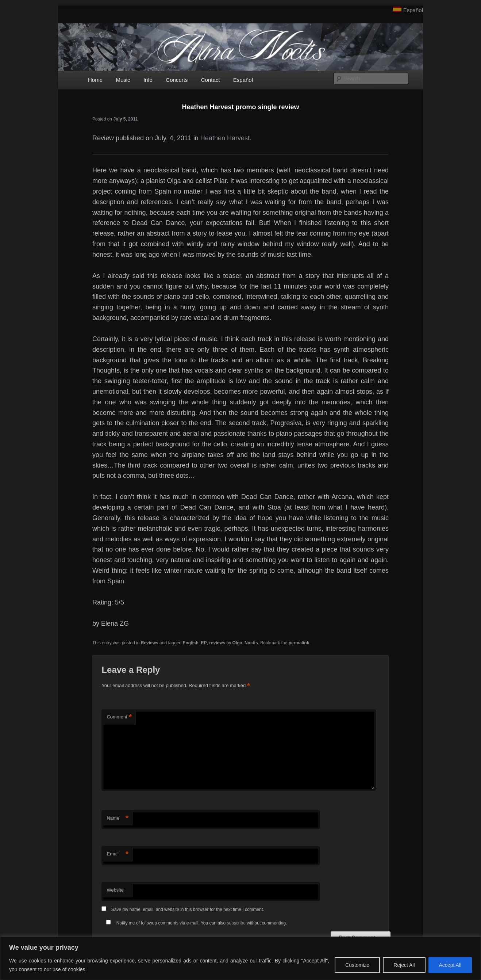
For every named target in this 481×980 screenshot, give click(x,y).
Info (148, 80)
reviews (217, 643)
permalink (299, 643)
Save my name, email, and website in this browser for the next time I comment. (188, 910)
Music (123, 80)
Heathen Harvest (225, 138)
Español (413, 10)
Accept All (450, 965)
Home (95, 80)
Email (118, 854)
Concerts (177, 80)
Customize (357, 965)
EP (204, 643)
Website (115, 890)
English (191, 643)
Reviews (150, 643)
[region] (240, 958)
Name (118, 818)
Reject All (404, 965)
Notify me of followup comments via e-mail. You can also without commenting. (195, 923)
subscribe (236, 923)
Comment (119, 717)
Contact (211, 80)
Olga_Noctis (245, 643)
